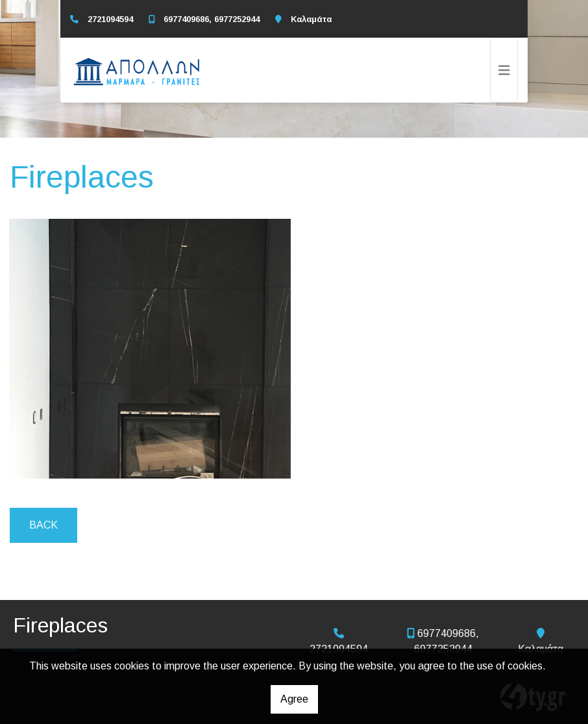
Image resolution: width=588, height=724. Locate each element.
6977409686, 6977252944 (212, 19)
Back (43, 525)
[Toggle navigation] (504, 70)
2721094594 (110, 19)
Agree (294, 699)
